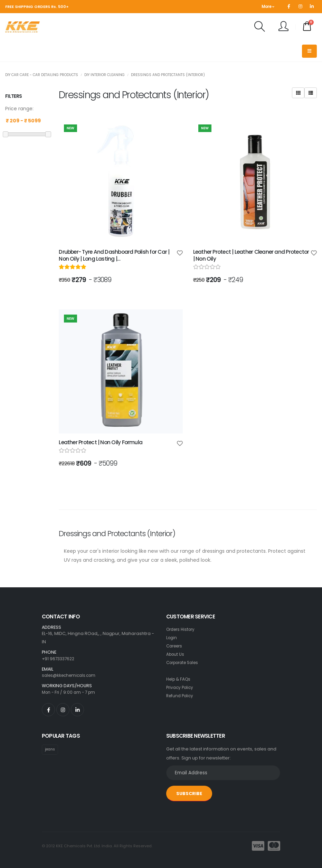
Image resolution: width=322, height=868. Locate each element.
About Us (176, 654)
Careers (176, 646)
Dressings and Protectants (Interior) (168, 75)
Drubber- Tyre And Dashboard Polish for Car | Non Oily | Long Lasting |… (114, 255)
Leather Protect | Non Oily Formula (101, 442)
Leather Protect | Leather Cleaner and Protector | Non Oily (251, 255)
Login (172, 638)
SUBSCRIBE (189, 794)
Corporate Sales (185, 662)
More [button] (268, 7)
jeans (51, 749)
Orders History (182, 629)
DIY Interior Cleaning (105, 75)
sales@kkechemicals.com (71, 675)
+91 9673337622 (59, 659)
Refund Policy (181, 696)
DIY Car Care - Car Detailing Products (42, 75)
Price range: (19, 109)
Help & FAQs (180, 679)
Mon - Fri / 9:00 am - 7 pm (70, 692)
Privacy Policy (181, 687)
